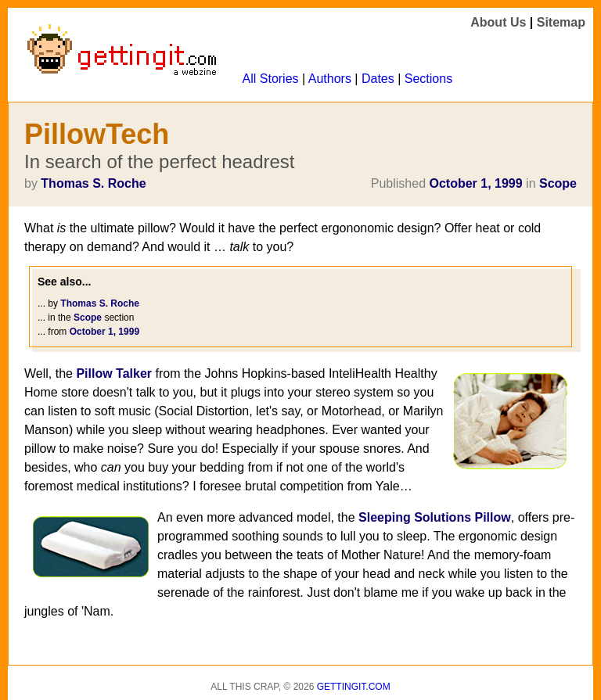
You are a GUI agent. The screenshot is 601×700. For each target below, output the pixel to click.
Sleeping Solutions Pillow (435, 517)
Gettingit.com (354, 687)
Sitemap (561, 22)
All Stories (271, 79)
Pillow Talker (114, 373)
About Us (498, 22)
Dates (378, 79)
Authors (330, 79)
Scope (558, 183)
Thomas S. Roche (93, 183)
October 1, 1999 (475, 183)
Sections (428, 79)
